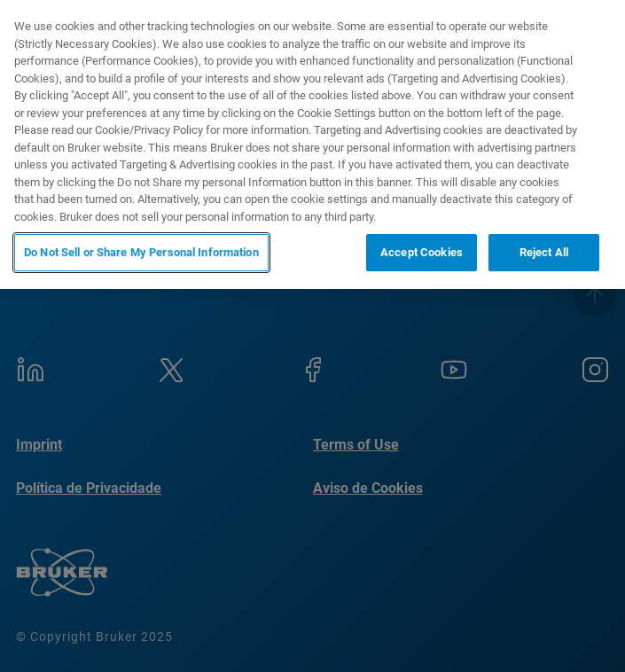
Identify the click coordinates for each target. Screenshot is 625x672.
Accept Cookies (422, 252)
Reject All (544, 252)
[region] (312, 145)
